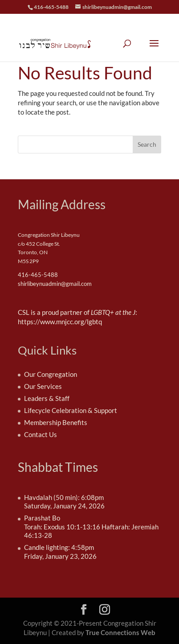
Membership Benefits (56, 422)
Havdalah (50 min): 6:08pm (64, 497)
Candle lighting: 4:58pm (59, 547)
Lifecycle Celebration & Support (71, 410)
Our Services (43, 386)
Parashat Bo (42, 518)
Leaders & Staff (47, 398)
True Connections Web (120, 632)
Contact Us (41, 434)
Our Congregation (51, 374)
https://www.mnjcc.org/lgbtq (60, 322)
